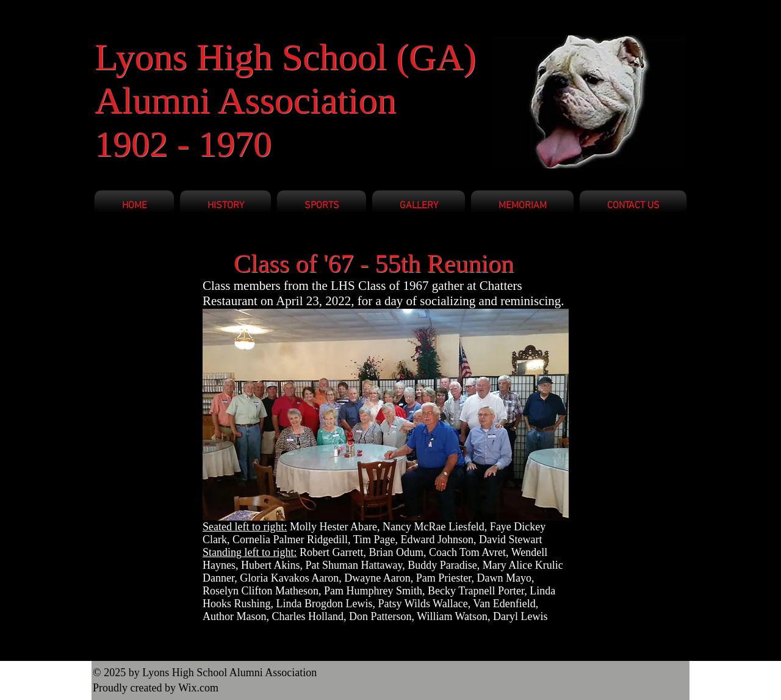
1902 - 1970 (183, 144)
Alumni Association (245, 100)
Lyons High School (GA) (285, 57)
